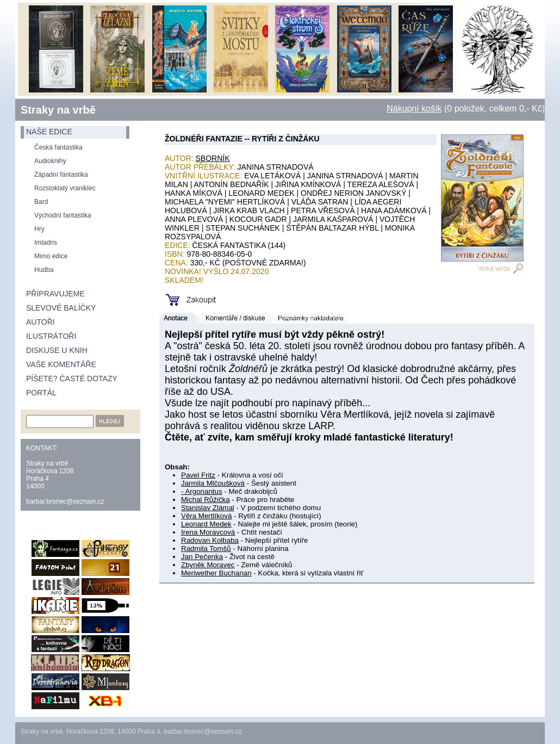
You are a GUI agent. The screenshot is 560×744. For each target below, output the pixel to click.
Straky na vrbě (58, 110)
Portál (41, 393)
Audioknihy (50, 161)
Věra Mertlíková (206, 516)
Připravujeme (55, 294)
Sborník (213, 158)
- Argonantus (202, 491)
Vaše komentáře (61, 364)
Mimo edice (51, 256)
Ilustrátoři (51, 336)
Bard (41, 202)
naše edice (49, 132)
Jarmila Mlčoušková (213, 483)
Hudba (44, 270)
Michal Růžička (206, 500)
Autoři (41, 322)
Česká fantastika (58, 147)
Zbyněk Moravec (208, 565)
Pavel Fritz (198, 475)
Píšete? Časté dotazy (72, 379)
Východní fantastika (63, 215)
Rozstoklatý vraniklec (65, 188)
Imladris (46, 243)
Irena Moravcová (208, 532)
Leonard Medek (206, 524)
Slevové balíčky (61, 308)
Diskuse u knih (57, 350)
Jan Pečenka (202, 557)
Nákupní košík (414, 108)
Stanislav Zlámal (208, 508)
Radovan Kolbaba (210, 540)
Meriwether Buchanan (216, 573)
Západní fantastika (61, 175)
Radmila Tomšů (206, 548)
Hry (39, 229)
